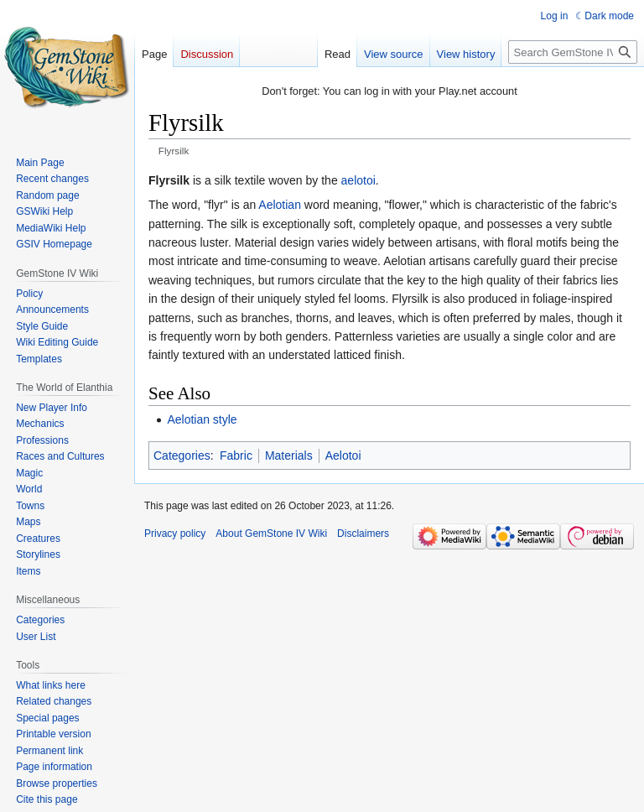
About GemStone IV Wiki (271, 534)
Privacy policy (175, 534)
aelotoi (358, 180)
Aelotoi (343, 455)
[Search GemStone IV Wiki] (573, 52)
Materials (289, 455)
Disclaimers (363, 534)
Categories (182, 455)
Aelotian (280, 205)
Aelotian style (202, 419)
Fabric (236, 455)
